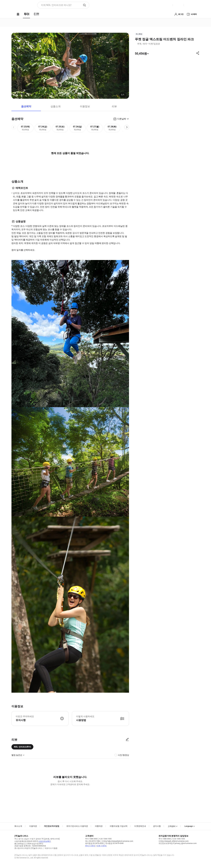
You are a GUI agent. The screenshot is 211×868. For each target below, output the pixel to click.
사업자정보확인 (45, 841)
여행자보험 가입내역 (119, 826)
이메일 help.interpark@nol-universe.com (117, 841)
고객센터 (172, 826)
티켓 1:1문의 (102, 846)
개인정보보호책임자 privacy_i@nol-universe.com (178, 843)
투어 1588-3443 (91, 839)
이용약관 (33, 826)
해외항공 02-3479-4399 (94, 843)
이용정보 (85, 106)
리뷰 (114, 106)
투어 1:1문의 (90, 846)
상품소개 (56, 106)
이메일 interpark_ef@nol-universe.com (174, 841)
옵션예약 (26, 106)
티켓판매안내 (140, 826)
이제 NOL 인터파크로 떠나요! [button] (56, 5)
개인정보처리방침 (52, 826)
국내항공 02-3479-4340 (114, 843)
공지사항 (157, 826)
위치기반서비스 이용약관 (77, 826)
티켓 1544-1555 (105, 839)
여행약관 (99, 826)
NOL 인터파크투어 (22, 747)
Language (189, 826)
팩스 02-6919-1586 (93, 841)
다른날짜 (122, 119)
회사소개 (18, 826)
